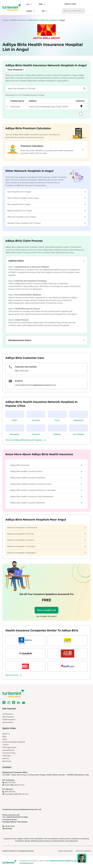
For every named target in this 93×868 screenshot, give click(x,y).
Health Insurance (18, 20)
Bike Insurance (8, 717)
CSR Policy (7, 756)
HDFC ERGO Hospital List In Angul (46, 198)
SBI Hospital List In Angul (46, 204)
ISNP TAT (6, 758)
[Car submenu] (31, 4)
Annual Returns (8, 750)
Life (43, 11)
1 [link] (81, 114)
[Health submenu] (33, 11)
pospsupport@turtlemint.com (17, 794)
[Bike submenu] (44, 4)
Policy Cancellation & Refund (14, 742)
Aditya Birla (33, 20)
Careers (6, 745)
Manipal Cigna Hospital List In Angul (46, 223)
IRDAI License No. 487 (11, 815)
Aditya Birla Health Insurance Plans (46, 471)
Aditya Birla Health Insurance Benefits (46, 503)
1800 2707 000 (22, 371)
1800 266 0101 (10, 792)
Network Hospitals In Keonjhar (46, 546)
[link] (76, 114)
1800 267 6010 (10, 782)
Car (28, 4)
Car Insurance (8, 714)
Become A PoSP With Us (74, 11)
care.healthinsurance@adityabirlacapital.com (35, 385)
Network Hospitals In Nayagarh (46, 553)
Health (29, 11)
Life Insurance (8, 722)
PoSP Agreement (9, 747)
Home (5, 20)
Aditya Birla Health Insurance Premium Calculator (46, 490)
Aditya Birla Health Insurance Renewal (46, 478)
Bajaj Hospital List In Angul (46, 211)
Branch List (7, 761)
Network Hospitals (49, 20)
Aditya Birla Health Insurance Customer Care (46, 484)
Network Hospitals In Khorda (46, 534)
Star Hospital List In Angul (46, 192)
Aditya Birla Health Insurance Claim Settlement (46, 496)
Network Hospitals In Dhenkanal (46, 527)
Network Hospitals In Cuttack (46, 540)
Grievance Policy (9, 753)
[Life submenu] (46, 11)
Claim (5, 739)
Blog (4, 736)
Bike (41, 4)
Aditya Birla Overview (46, 465)
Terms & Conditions (83, 851)
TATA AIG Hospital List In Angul (46, 217)
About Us (6, 734)
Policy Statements (65, 851)
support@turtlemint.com (15, 785)
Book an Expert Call (46, 610)
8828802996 (10, 826)
